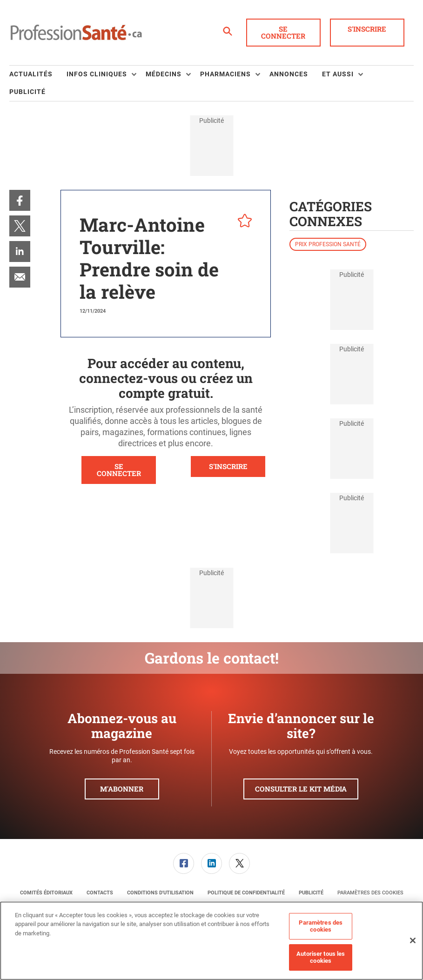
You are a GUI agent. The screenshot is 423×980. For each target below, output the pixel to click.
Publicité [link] (27, 92)
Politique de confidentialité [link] (246, 893)
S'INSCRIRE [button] (228, 466)
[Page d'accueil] (76, 33)
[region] (211, 941)
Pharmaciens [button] (225, 74)
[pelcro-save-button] (242, 222)
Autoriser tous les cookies (321, 957)
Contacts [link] (100, 893)
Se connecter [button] (283, 32)
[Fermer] (413, 940)
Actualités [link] (31, 74)
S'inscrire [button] (367, 29)
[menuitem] (38, 74)
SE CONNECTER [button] (119, 470)
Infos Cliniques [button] (97, 74)
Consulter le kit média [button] (301, 789)
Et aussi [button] (338, 74)
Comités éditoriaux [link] (46, 893)
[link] (20, 200)
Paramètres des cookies (370, 893)
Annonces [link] (289, 74)
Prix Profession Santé (328, 244)
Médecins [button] (164, 74)
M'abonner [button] (122, 789)
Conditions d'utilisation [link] (160, 893)
